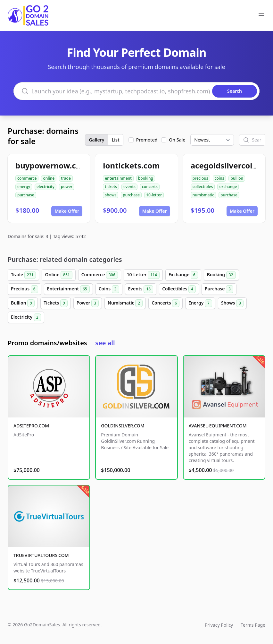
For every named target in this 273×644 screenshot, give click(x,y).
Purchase (219, 289)
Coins (109, 289)
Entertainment (68, 289)
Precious (25, 289)
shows (111, 195)
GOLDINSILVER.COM (123, 426)
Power (88, 303)
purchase (26, 195)
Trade (23, 275)
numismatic (203, 195)
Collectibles (179, 289)
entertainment (118, 178)
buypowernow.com (52, 165)
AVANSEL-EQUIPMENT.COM (218, 426)
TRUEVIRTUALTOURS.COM (41, 555)
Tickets (55, 303)
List (116, 140)
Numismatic (125, 303)
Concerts (165, 303)
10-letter (154, 195)
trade (66, 178)
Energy (200, 303)
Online (58, 275)
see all (105, 343)
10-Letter (143, 275)
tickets (111, 187)
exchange (228, 187)
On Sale (177, 140)
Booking (221, 275)
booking (146, 178)
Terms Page (253, 625)
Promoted (147, 140)
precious (200, 178)
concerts (150, 187)
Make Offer (67, 211)
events (129, 187)
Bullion (23, 303)
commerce (27, 178)
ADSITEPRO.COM (31, 426)
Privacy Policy (219, 625)
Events (141, 289)
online (49, 178)
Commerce (100, 275)
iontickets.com (131, 165)
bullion (237, 178)
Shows (232, 303)
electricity (45, 187)
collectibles (203, 187)
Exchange (183, 275)
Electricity (26, 317)
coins (219, 178)
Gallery (96, 140)
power (67, 187)
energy (24, 187)
